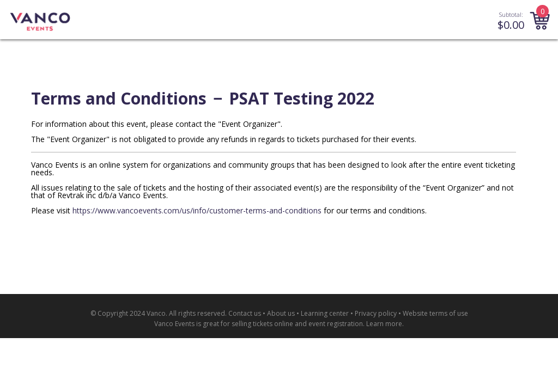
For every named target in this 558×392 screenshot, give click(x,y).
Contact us (245, 313)
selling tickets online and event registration (297, 324)
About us (281, 313)
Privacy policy (376, 313)
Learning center (325, 313)
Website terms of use (435, 313)
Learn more (384, 324)
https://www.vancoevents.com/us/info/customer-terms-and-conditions (197, 210)
